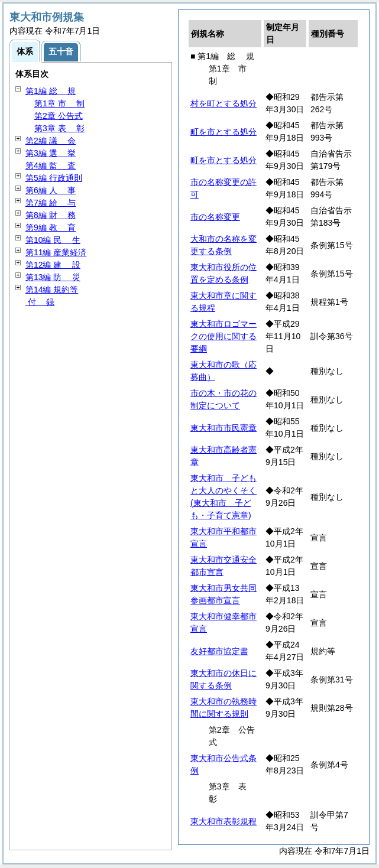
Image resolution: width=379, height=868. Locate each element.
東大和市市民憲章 (223, 428)
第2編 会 (51, 141)
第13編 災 (53, 277)
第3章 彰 (59, 128)
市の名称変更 (215, 217)
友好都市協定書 (219, 651)
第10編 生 (53, 240)
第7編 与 (51, 203)
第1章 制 (59, 103)
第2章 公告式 (59, 116)
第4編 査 (51, 165)
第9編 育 (51, 227)
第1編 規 (51, 91)
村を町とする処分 (223, 103)
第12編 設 (53, 265)
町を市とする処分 (223, 132)
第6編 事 (51, 190)
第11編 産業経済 (56, 252)
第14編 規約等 (52, 290)
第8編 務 (51, 215)
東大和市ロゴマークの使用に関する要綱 (223, 336)
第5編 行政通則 (54, 178)
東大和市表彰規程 (223, 821)
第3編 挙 (51, 153)
